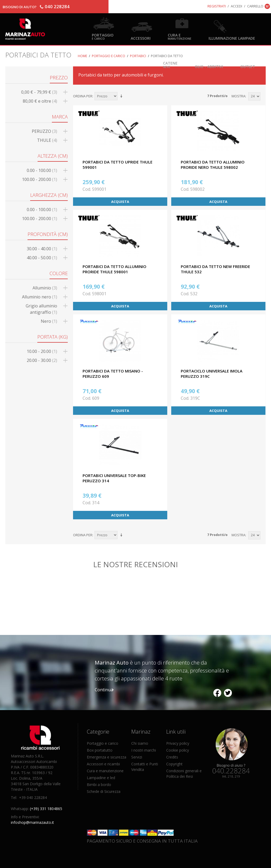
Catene (170, 64)
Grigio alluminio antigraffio (41, 309)
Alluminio (45, 288)
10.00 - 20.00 (42, 351)
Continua (104, 690)
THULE (47, 140)
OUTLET (248, 66)
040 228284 (57, 6)
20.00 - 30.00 (42, 360)
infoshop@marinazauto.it (32, 822)
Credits (172, 757)
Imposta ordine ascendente (122, 96)
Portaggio (103, 36)
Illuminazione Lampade (232, 38)
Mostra (238, 96)
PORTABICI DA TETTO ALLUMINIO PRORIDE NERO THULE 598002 (213, 165)
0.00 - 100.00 (42, 170)
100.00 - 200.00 (40, 179)
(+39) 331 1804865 (46, 809)
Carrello (255, 6)
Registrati (217, 6)
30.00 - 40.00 (42, 249)
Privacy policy (178, 743)
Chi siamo (140, 743)
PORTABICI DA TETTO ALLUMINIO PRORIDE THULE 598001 (114, 269)
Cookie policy (178, 750)
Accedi (236, 6)
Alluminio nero (40, 297)
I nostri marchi (144, 750)
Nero (49, 321)
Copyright (174, 764)
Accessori (141, 38)
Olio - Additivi (209, 66)
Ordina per (83, 96)
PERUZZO (44, 131)
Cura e (180, 36)
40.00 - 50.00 (42, 258)
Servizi (137, 757)
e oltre (40, 101)
